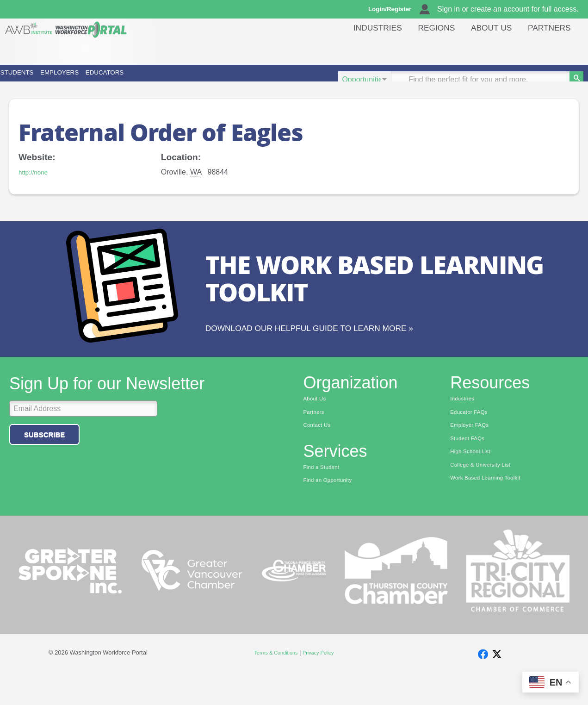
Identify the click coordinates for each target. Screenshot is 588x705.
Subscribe (44, 459)
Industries (362, 48)
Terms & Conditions (273, 682)
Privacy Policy (323, 682)
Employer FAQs (473, 452)
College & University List (486, 495)
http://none (36, 185)
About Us (485, 48)
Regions (425, 48)
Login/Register (394, 9)
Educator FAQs (473, 437)
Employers (128, 79)
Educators (222, 79)
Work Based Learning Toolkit (492, 509)
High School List (474, 480)
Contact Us (320, 452)
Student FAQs (471, 466)
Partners (547, 48)
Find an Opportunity (333, 509)
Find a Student (325, 495)
